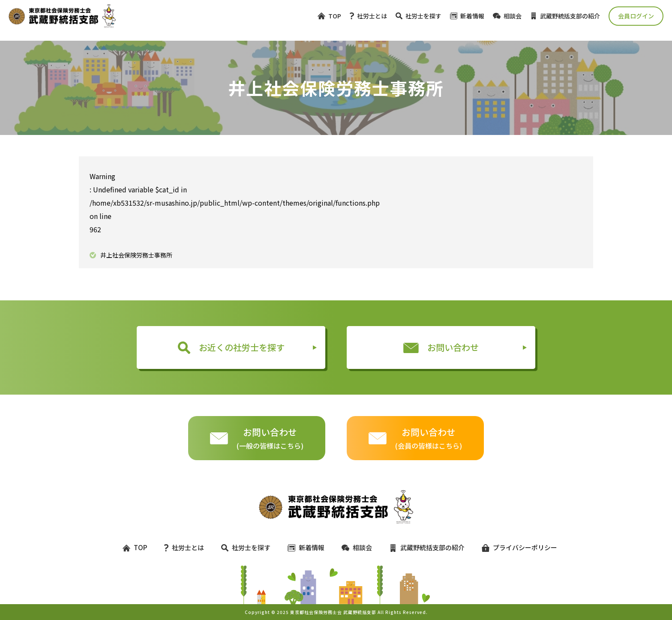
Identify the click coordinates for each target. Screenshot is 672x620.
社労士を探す (418, 16)
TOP (329, 16)
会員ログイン (636, 16)
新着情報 (467, 16)
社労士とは (368, 16)
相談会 (507, 16)
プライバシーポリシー (516, 547)
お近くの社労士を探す (231, 347)
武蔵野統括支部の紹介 (565, 16)
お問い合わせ (441, 347)
